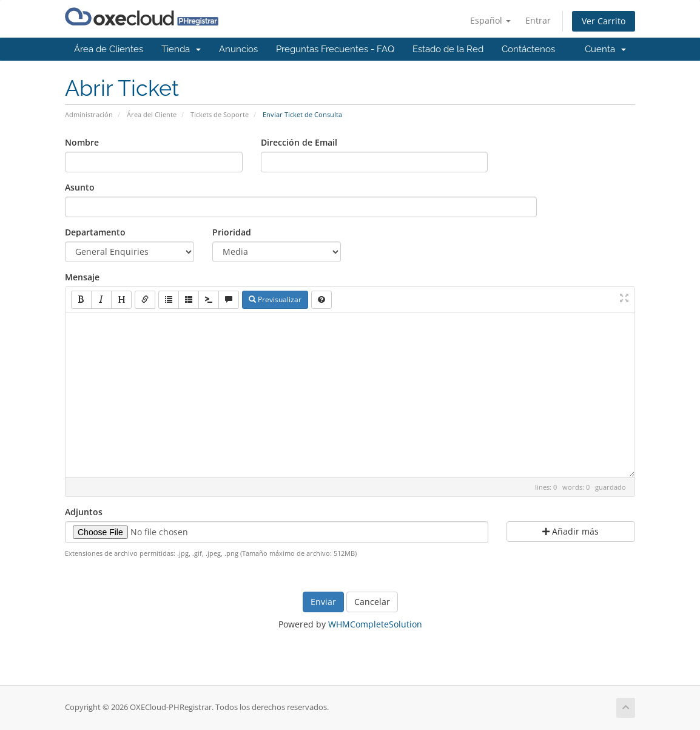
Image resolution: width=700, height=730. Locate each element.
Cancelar (372, 602)
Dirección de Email (299, 142)
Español (490, 20)
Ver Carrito (604, 21)
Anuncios (238, 49)
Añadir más (570, 531)
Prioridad (232, 232)
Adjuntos (84, 512)
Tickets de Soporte (220, 114)
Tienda (181, 49)
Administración (89, 114)
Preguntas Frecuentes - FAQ (335, 49)
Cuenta (605, 49)
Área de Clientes (109, 49)
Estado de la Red (448, 49)
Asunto (80, 187)
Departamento (95, 232)
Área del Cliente (152, 114)
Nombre (82, 142)
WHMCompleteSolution (375, 624)
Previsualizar (275, 299)
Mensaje (82, 277)
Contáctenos (528, 49)
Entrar (538, 20)
